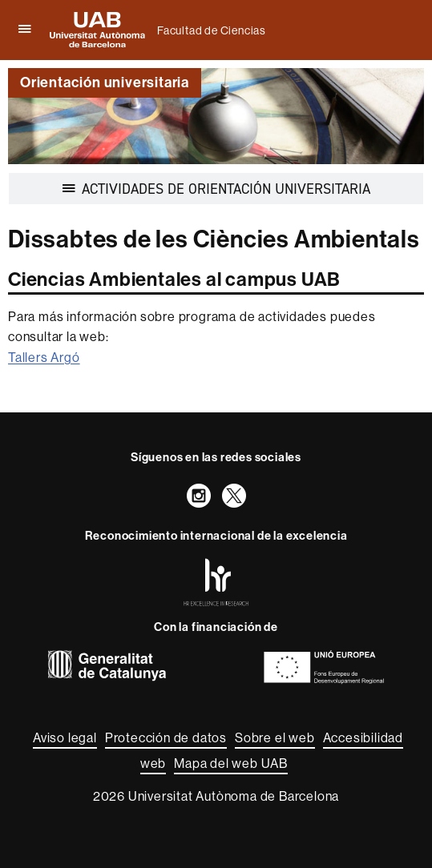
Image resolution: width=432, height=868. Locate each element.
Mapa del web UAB (231, 764)
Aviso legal (65, 738)
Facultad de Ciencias (212, 30)
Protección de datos (166, 738)
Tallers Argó (44, 358)
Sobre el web (275, 738)
